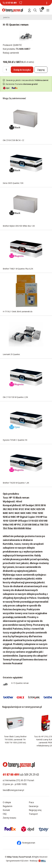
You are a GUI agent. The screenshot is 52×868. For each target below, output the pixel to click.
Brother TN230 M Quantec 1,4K (16, 483)
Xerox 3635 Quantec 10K (13, 183)
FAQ (5, 814)
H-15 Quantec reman (20, 683)
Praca (31, 802)
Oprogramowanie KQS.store (17, 861)
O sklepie (7, 802)
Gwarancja (34, 806)
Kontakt (6, 810)
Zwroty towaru (9, 818)
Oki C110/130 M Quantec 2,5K (15, 397)
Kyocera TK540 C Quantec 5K (15, 440)
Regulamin (8, 806)
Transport (33, 814)
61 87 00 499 (11, 3)
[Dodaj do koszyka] (22, 70)
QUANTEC (17, 45)
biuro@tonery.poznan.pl (13, 790)
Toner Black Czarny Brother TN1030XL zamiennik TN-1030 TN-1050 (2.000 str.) (15, 739)
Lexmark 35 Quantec (11, 354)
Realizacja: (38, 861)
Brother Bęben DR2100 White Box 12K (19, 226)
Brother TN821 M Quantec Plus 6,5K (18, 269)
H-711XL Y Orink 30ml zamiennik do (18, 311)
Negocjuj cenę (35, 810)
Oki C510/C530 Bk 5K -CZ (13, 140)
